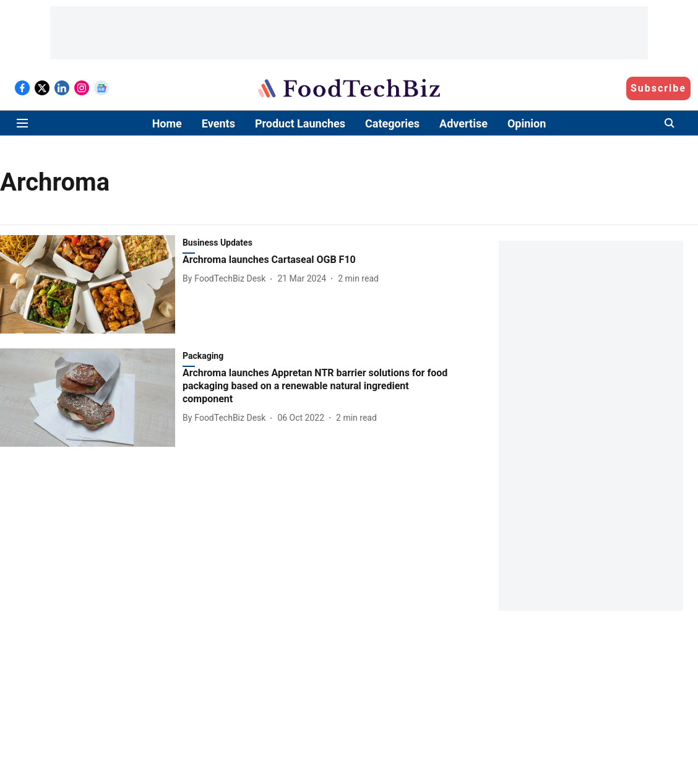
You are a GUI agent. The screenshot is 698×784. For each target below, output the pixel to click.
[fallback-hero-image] (91, 284)
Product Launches (300, 123)
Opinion (527, 123)
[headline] (319, 260)
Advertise (463, 123)
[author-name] (226, 279)
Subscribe (658, 88)
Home (167, 123)
